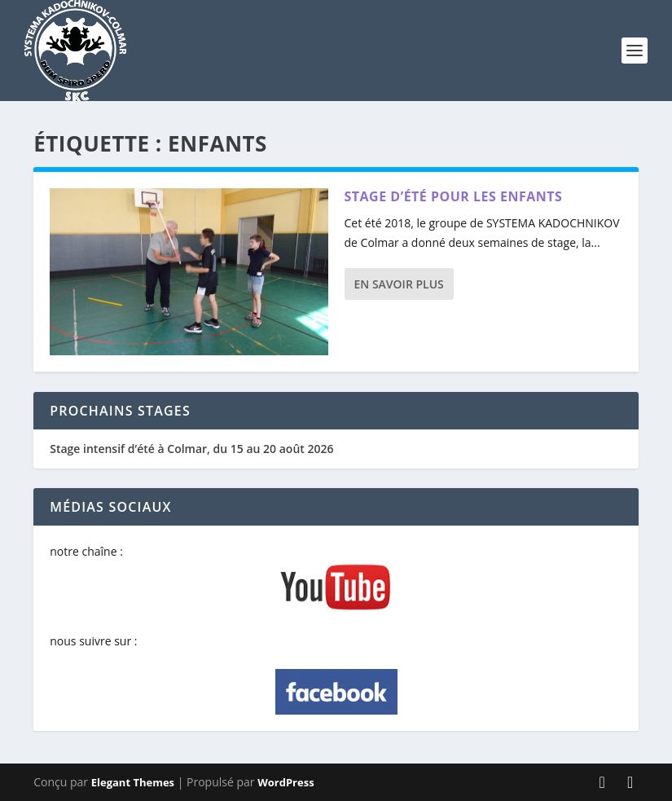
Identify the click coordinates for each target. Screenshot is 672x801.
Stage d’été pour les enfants (454, 196)
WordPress (285, 782)
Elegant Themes (133, 782)
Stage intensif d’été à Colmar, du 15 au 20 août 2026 (191, 449)
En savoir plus (399, 284)
